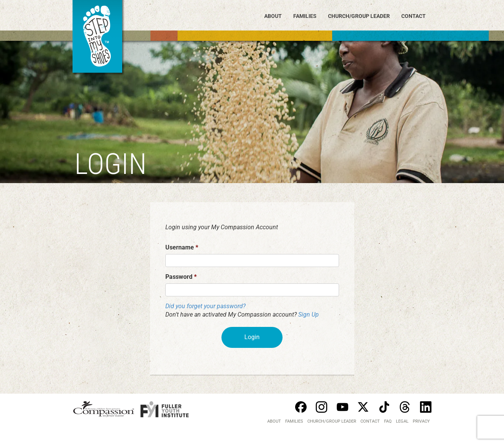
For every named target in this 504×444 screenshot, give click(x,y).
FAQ (388, 421)
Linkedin (426, 407)
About (273, 16)
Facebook (301, 407)
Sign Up (309, 314)
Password (181, 277)
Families (305, 16)
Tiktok (384, 407)
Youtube (342, 407)
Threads (405, 407)
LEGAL (402, 421)
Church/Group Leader (359, 16)
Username (182, 247)
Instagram (321, 407)
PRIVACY (421, 421)
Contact (414, 16)
